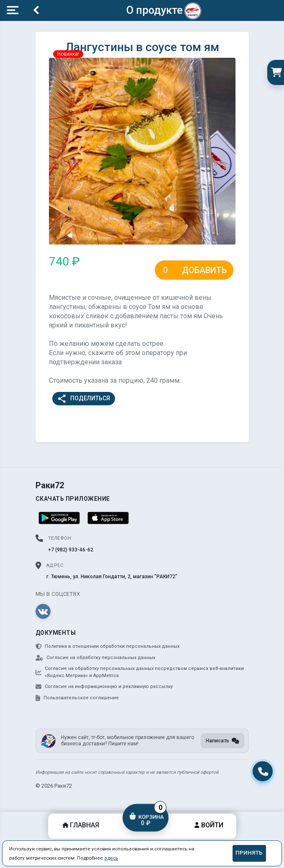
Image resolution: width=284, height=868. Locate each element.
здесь (111, 858)
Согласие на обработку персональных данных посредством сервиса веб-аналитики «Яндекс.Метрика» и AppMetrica (140, 672)
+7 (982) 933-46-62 (71, 550)
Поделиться (83, 399)
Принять (249, 853)
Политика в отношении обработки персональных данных (107, 646)
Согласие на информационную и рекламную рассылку (104, 687)
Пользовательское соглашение (77, 698)
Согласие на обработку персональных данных (95, 658)
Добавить (204, 270)
